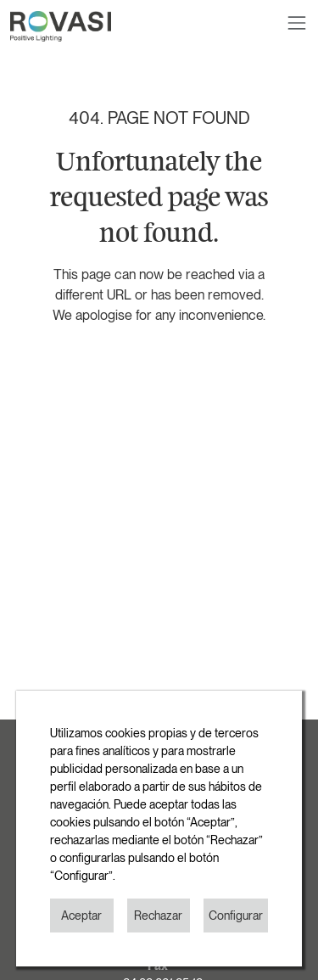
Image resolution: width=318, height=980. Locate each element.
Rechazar (158, 916)
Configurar (236, 916)
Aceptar (81, 916)
